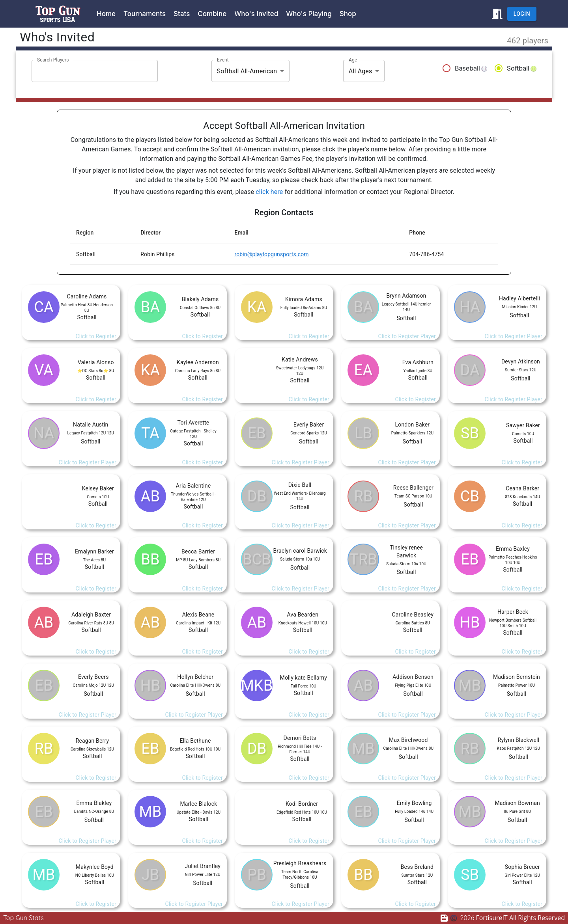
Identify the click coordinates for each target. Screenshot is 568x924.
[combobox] (89, 71)
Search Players (53, 60)
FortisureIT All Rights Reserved (512, 918)
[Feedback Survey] (446, 918)
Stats (182, 14)
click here (269, 192)
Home (106, 14)
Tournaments (145, 14)
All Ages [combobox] (361, 71)
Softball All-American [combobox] (247, 71)
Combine (212, 14)
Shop (348, 14)
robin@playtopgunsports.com (271, 254)
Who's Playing (309, 14)
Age (353, 60)
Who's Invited (256, 14)
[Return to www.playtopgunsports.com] (497, 14)
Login (522, 14)
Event (223, 60)
